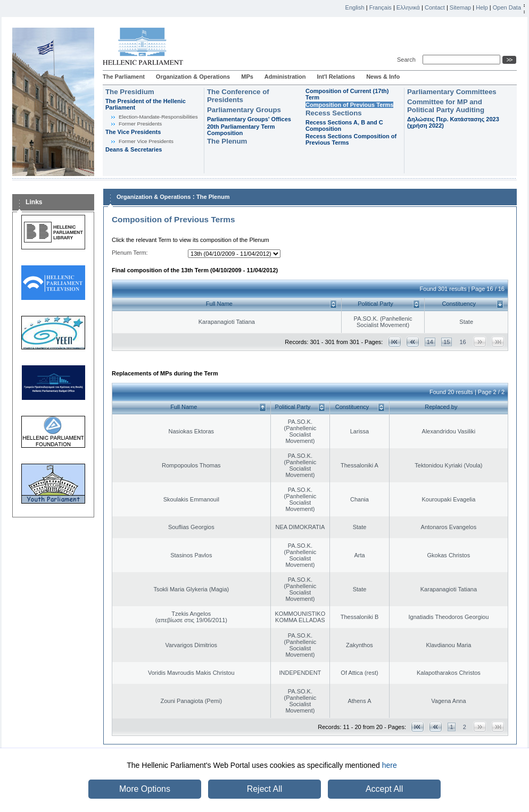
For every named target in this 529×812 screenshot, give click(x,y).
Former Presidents (140, 124)
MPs (247, 77)
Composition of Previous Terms (349, 105)
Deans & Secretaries (134, 149)
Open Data (507, 7)
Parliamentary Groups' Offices (249, 119)
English (355, 7)
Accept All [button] (384, 789)
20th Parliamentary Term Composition (241, 130)
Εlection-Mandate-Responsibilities (158, 117)
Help (482, 7)
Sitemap (460, 7)
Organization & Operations (193, 77)
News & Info (383, 77)
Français (381, 7)
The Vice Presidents (133, 132)
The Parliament (124, 77)
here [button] (390, 765)
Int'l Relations (336, 77)
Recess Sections (334, 113)
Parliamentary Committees (452, 92)
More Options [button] (145, 789)
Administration (285, 77)
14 (430, 342)
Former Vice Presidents (146, 141)
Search (408, 60)
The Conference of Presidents (238, 96)
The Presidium (130, 92)
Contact (435, 7)
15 (447, 342)
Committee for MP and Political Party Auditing (446, 106)
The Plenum (227, 141)
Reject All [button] (265, 789)
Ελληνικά (408, 7)
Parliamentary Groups (244, 110)
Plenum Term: (130, 253)
